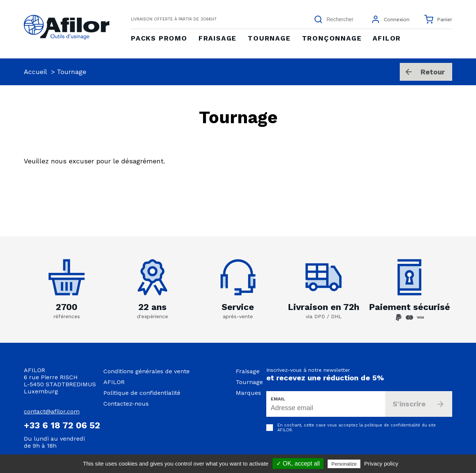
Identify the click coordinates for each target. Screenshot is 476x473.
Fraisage (248, 371)
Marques (248, 393)
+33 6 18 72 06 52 (62, 425)
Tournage (249, 382)
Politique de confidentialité (142, 393)
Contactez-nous (126, 404)
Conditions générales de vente (147, 371)
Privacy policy (381, 464)
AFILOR (114, 382)
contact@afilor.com (52, 411)
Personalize (344, 464)
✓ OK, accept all (298, 464)
